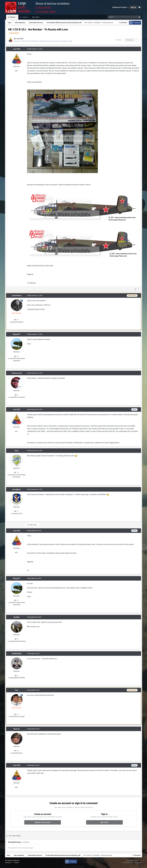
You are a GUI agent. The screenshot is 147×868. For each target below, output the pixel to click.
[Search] (117, 17)
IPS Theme (8, 860)
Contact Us (8, 863)
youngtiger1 (17, 489)
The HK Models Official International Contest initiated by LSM (50, 41)
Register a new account (43, 822)
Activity (25, 17)
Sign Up (133, 7)
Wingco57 (17, 334)
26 (17, 395)
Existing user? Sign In (120, 7)
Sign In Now (104, 822)
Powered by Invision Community (132, 863)
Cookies (16, 863)
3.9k (17, 356)
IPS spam (66, 867)
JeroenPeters (17, 296)
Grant (17, 451)
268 (17, 751)
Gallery (37, 17)
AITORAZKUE (17, 654)
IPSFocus (17, 860)
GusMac (17, 617)
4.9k (17, 320)
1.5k (17, 472)
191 (17, 511)
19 (17, 676)
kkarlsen (17, 729)
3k (17, 639)
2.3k (17, 714)
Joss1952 (20, 39)
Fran (17, 690)
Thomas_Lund (17, 373)
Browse (13, 17)
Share (119, 40)
